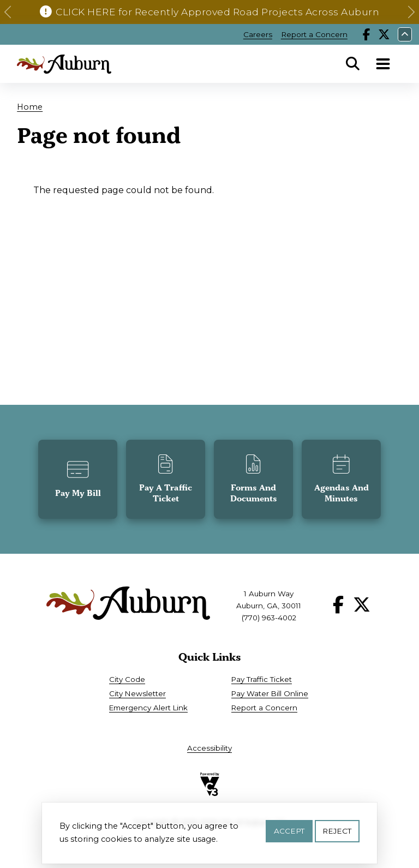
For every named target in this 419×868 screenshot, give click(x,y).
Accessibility (209, 748)
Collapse (405, 34)
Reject (337, 833)
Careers (258, 34)
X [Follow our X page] (384, 34)
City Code (127, 679)
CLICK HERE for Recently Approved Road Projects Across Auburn (217, 12)
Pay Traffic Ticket (262, 679)
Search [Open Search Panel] (353, 64)
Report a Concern (314, 34)
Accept (289, 833)
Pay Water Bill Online (270, 693)
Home (30, 107)
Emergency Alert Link (148, 708)
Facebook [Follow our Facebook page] (367, 34)
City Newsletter (137, 693)
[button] (8, 12)
